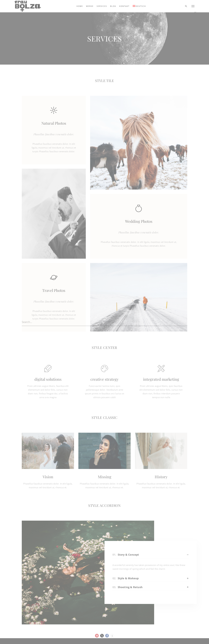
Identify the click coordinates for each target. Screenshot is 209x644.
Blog (113, 6)
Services (102, 6)
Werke (90, 6)
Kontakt (124, 6)
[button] (97, 636)
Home (80, 6)
